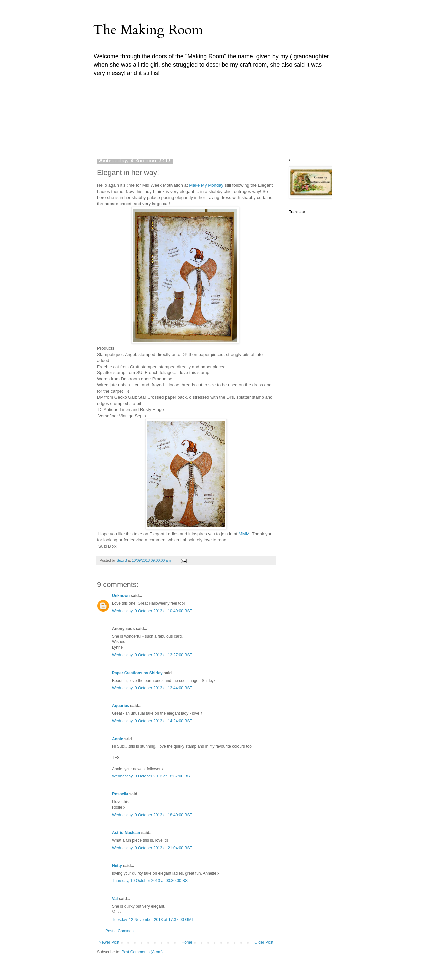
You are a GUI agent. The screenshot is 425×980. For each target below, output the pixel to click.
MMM (244, 534)
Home (187, 942)
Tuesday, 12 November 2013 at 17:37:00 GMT (153, 920)
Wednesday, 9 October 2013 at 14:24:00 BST (152, 721)
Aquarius (121, 706)
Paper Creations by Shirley (137, 673)
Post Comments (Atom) (142, 952)
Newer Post (109, 942)
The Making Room (148, 30)
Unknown (121, 596)
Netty (117, 866)
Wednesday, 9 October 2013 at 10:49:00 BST (152, 611)
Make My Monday (206, 185)
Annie (117, 739)
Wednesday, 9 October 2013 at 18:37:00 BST (152, 776)
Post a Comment (120, 931)
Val (115, 899)
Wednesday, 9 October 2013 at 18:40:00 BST (152, 815)
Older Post (264, 942)
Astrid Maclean (126, 833)
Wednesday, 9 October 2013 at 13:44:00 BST (152, 688)
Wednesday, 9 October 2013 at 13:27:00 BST (152, 655)
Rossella (120, 794)
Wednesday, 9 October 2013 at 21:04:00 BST (152, 848)
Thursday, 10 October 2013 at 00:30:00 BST (151, 881)
